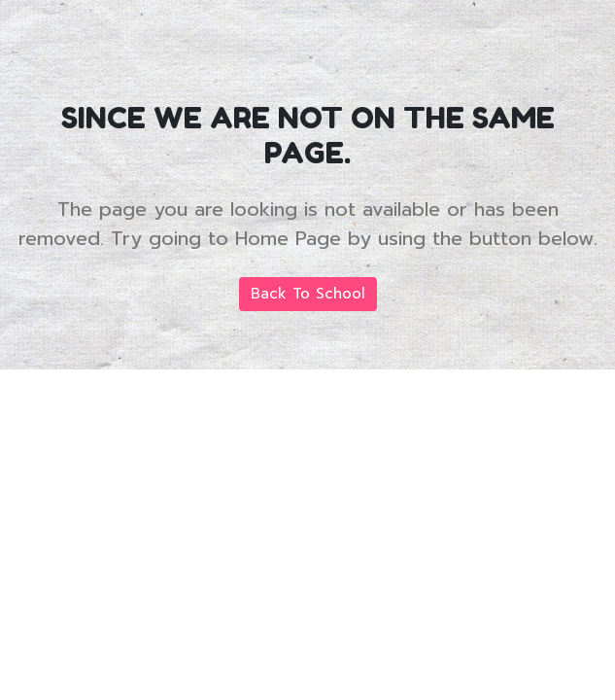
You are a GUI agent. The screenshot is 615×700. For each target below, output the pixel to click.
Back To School (308, 294)
